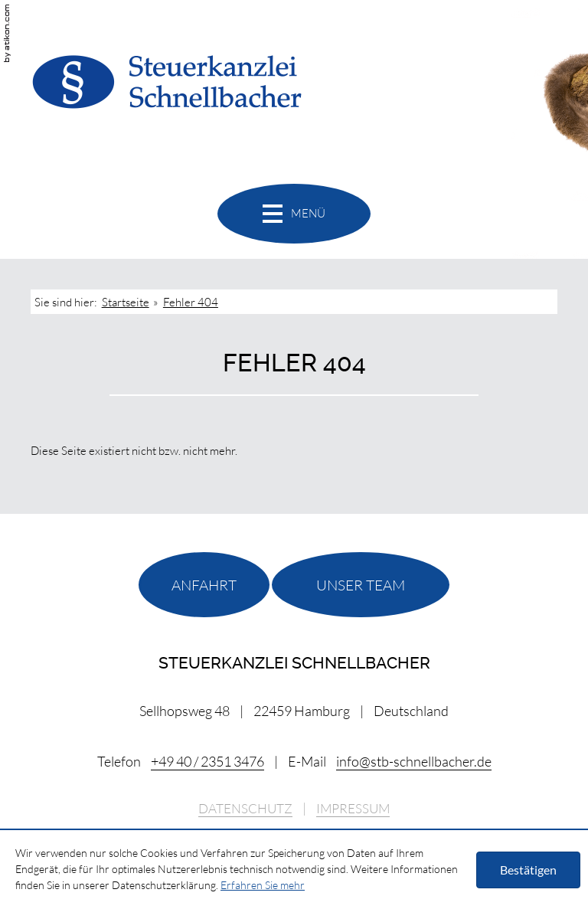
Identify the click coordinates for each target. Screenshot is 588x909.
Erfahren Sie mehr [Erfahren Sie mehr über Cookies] (263, 885)
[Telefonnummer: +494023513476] (207, 762)
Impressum (353, 809)
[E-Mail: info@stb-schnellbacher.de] (414, 762)
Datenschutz (245, 809)
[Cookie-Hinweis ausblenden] (528, 870)
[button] (294, 214)
